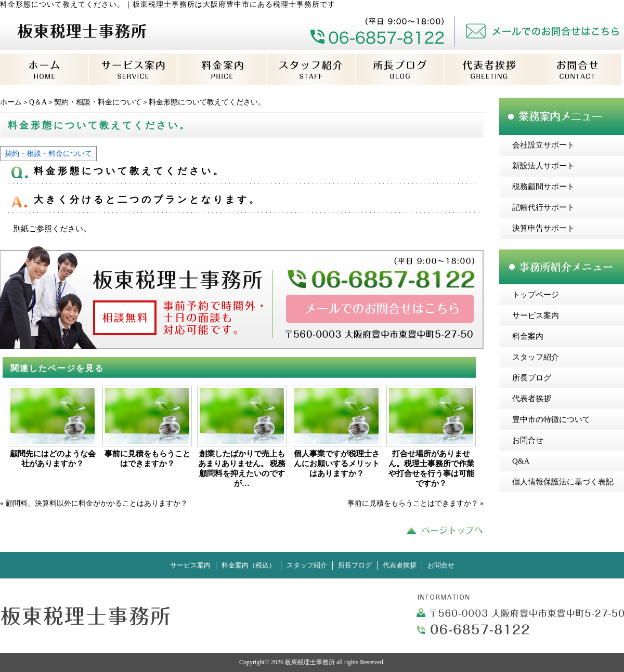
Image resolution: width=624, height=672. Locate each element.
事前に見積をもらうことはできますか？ (147, 459)
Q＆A (38, 102)
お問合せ (528, 440)
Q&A (521, 461)
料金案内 (528, 336)
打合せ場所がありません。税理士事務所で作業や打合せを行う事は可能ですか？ (431, 469)
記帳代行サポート (543, 207)
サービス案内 (536, 315)
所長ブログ (532, 378)
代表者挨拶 (532, 399)
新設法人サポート (543, 166)
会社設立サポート (543, 145)
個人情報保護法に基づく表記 (563, 482)
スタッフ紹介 (536, 357)
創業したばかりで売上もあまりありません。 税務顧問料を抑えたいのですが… (242, 469)
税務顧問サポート (543, 187)
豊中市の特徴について (551, 419)
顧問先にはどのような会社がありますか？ (53, 459)
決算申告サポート (543, 228)
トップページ (536, 295)
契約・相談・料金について (98, 102)
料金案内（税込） (249, 565)
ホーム (11, 102)
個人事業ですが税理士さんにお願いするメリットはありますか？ (337, 464)
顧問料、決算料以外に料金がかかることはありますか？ (97, 503)
